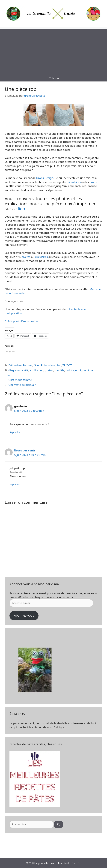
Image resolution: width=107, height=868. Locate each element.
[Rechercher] (58, 824)
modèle (59, 370)
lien (21, 209)
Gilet (37, 365)
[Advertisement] (53, 51)
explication (37, 370)
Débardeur (15, 365)
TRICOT (67, 365)
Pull (59, 365)
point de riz (90, 370)
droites (26, 257)
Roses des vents (25, 450)
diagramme (16, 370)
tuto (7, 375)
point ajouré (73, 370)
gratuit (49, 370)
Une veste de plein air (22, 385)
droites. (94, 182)
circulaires (74, 182)
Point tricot (48, 365)
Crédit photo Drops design (21, 321)
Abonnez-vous (24, 616)
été (26, 370)
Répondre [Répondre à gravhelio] (15, 432)
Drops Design (44, 178)
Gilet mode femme (20, 380)
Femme (28, 365)
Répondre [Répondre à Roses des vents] (15, 485)
